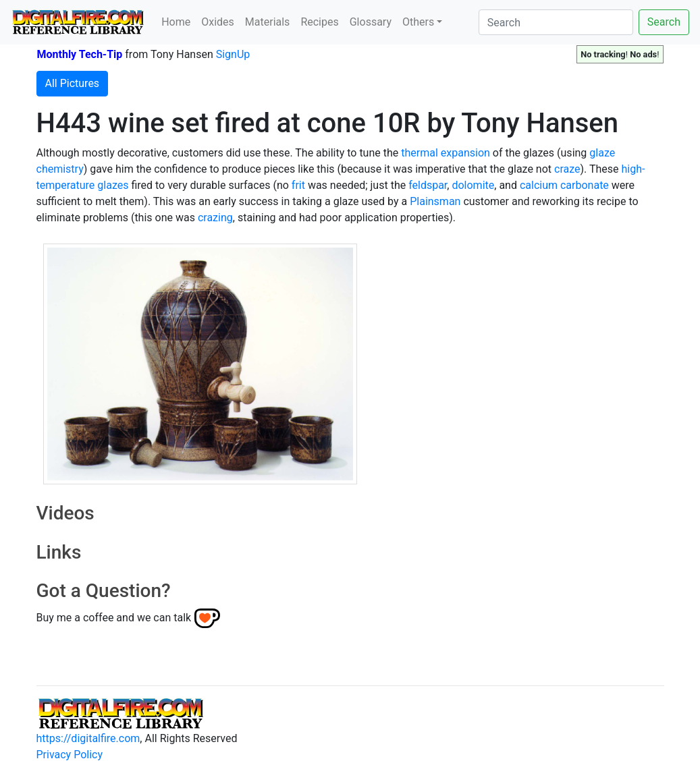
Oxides (218, 22)
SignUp (233, 54)
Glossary (371, 22)
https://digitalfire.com (88, 738)
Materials (268, 22)
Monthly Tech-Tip (80, 54)
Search (664, 22)
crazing (215, 218)
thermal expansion (446, 153)
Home (176, 22)
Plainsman (435, 201)
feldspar (428, 185)
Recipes (319, 22)
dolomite (473, 185)
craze (567, 169)
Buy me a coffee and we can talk (114, 618)
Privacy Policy (70, 755)
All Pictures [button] (73, 83)
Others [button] (418, 22)
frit (298, 185)
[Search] (556, 22)
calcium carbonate (564, 185)
